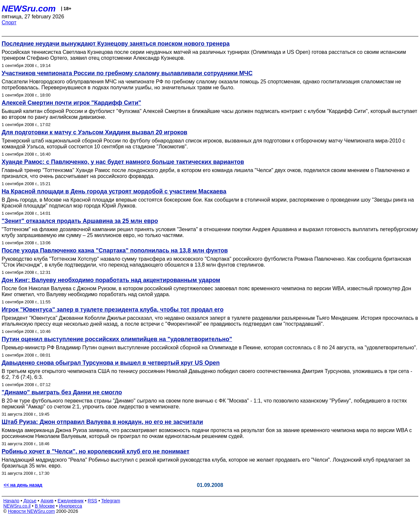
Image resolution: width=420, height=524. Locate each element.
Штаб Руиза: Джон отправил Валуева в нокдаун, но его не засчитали (102, 422)
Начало (11, 501)
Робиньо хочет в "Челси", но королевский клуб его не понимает (95, 451)
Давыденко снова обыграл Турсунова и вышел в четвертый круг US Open (111, 363)
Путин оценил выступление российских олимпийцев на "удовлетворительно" (117, 339)
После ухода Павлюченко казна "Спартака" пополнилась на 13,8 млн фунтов (115, 251)
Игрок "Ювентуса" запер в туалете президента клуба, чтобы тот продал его (113, 310)
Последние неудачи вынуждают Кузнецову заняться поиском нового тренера (116, 44)
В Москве (45, 506)
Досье (30, 501)
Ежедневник (71, 501)
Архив (47, 501)
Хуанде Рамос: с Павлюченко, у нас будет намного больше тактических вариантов (123, 162)
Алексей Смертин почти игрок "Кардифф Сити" (71, 103)
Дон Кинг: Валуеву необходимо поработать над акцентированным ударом (111, 280)
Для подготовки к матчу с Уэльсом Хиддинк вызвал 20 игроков (94, 132)
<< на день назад (23, 485)
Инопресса (71, 506)
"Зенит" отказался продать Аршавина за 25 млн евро (80, 221)
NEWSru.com (29, 9)
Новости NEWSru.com (31, 511)
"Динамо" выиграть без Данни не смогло (62, 392)
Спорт (9, 22)
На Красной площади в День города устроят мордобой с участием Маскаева (114, 191)
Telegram (111, 501)
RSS (92, 501)
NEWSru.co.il (17, 506)
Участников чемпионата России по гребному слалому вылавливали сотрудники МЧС (127, 73)
